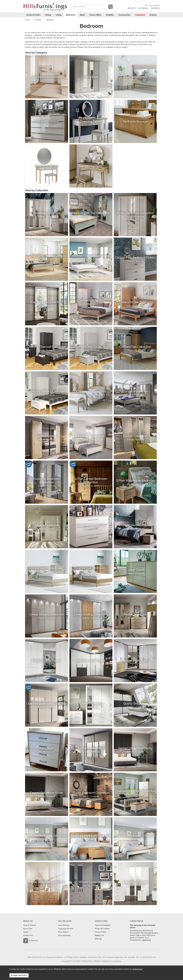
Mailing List (99, 936)
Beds (82, 16)
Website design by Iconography (107, 962)
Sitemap (98, 939)
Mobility (110, 16)
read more (146, 940)
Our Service (143, 8)
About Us (132, 8)
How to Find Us (30, 926)
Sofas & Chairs (33, 16)
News (26, 933)
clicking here (137, 970)
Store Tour (28, 929)
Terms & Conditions (103, 926)
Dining (48, 16)
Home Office (96, 16)
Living (58, 16)
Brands (154, 16)
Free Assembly (64, 936)
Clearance (140, 16)
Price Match (63, 933)
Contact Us (155, 8)
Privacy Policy (101, 933)
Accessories (125, 16)
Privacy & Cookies (102, 929)
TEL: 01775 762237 (152, 5)
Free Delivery (64, 926)
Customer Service (66, 929)
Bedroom (70, 16)
